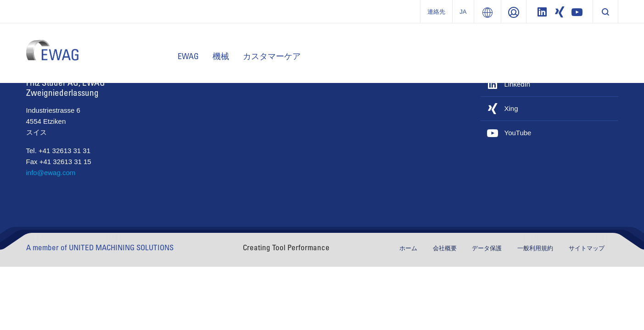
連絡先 (436, 12)
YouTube (518, 133)
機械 (221, 56)
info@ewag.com (51, 173)
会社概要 (446, 248)
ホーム (409, 248)
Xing (511, 108)
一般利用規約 (536, 248)
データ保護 (488, 248)
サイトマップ (587, 248)
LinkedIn (518, 84)
